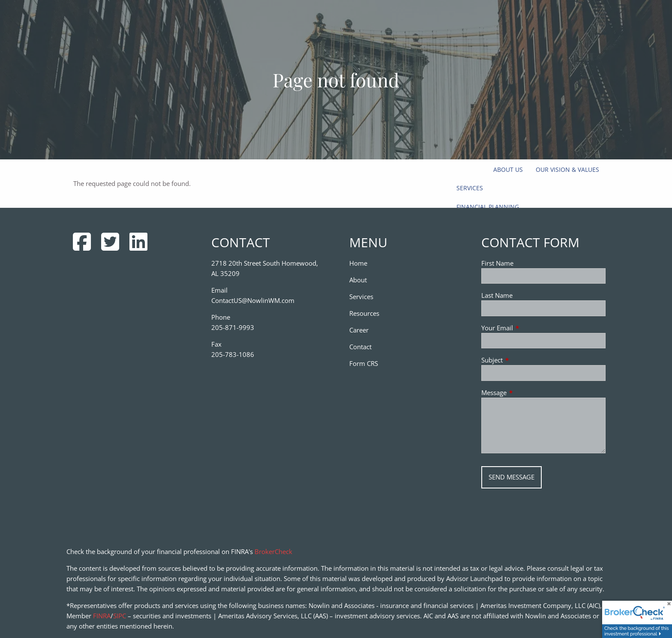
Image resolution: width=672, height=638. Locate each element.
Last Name (497, 295)
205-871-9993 (233, 327)
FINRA (102, 616)
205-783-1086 (233, 354)
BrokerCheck (273, 551)
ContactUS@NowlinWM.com (253, 300)
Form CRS (364, 363)
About (358, 280)
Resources (364, 313)
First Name (497, 263)
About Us (508, 169)
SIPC (120, 616)
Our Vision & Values (567, 169)
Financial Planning (488, 207)
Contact (360, 347)
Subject (524, 360)
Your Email (529, 328)
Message (526, 392)
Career (359, 330)
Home (358, 263)
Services (470, 188)
